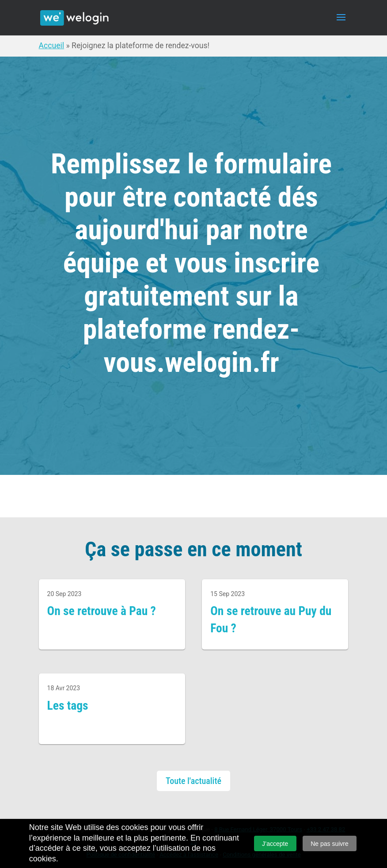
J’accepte (275, 844)
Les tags (68, 705)
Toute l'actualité (193, 781)
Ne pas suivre (330, 844)
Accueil (51, 46)
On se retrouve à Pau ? (102, 611)
